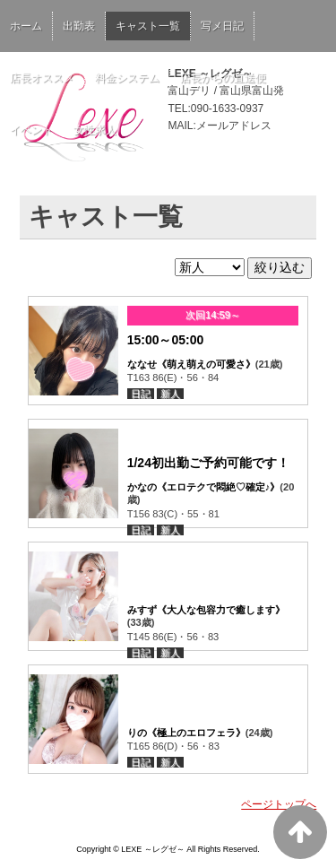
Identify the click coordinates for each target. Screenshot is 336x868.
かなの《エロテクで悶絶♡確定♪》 (204, 487)
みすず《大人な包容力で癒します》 (206, 610)
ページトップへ (279, 804)
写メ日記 (222, 26)
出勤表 (79, 26)
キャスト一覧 (148, 26)
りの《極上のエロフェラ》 (186, 733)
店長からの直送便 (223, 78)
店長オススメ (42, 78)
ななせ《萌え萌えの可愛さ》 (191, 364)
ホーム (26, 26)
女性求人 (95, 130)
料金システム (127, 78)
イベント (31, 130)
